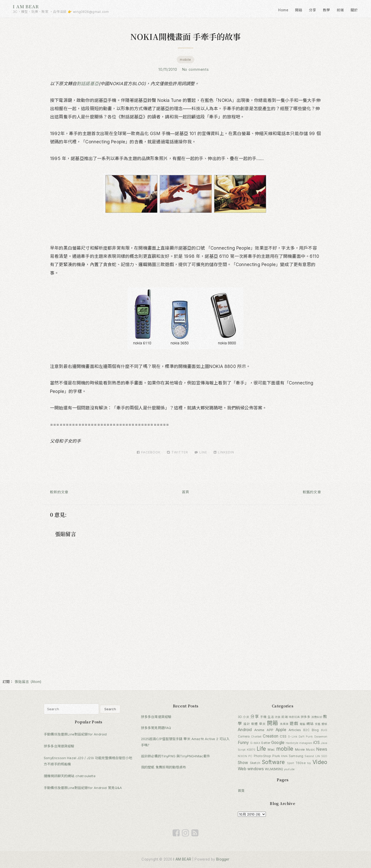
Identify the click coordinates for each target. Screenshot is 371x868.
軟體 (255, 724)
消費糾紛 (317, 717)
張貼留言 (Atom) (28, 682)
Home (283, 10)
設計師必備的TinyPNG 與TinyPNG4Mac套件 (176, 756)
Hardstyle (292, 743)
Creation (270, 736)
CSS (283, 736)
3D (240, 717)
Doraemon (321, 737)
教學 (327, 10)
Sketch (255, 763)
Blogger (223, 859)
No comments (196, 69)
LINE (201, 452)
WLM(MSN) (274, 769)
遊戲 (294, 724)
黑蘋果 (284, 724)
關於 (354, 10)
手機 (263, 717)
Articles (295, 730)
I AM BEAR (26, 6)
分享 (313, 10)
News (322, 749)
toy (309, 763)
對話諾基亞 (88, 84)
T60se (301, 763)
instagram (306, 743)
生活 (271, 717)
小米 (246, 717)
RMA (284, 756)
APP (270, 730)
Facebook (149, 452)
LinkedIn (224, 452)
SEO (324, 756)
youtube (289, 769)
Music (311, 750)
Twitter (178, 452)
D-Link (293, 737)
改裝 (278, 717)
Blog (315, 730)
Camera (244, 737)
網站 (310, 724)
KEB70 (251, 750)
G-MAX (255, 743)
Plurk (276, 756)
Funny (243, 743)
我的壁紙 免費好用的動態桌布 (163, 767)
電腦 (302, 724)
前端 (340, 10)
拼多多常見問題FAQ (156, 728)
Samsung (296, 756)
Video (320, 762)
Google (278, 743)
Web (242, 769)
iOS (317, 743)
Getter (266, 743)
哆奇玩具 (294, 717)
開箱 (299, 10)
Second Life (312, 756)
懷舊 (318, 724)
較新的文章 (59, 492)
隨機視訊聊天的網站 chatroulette (70, 776)
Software (273, 762)
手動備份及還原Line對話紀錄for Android (75, 734)
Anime (259, 730)
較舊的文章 (312, 492)
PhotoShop (263, 756)
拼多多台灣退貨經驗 (59, 746)
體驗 (324, 724)
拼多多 (306, 717)
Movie (300, 749)
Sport (290, 763)
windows (256, 769)
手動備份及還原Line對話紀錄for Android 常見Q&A (83, 788)
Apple (281, 730)
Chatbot (256, 737)
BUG (324, 730)
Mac (271, 749)
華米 (263, 724)
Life (261, 749)
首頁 (186, 492)
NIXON (242, 756)
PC (250, 756)
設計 (247, 724)
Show (243, 763)
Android (245, 730)
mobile (185, 60)
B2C (306, 730)
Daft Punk (306, 737)
